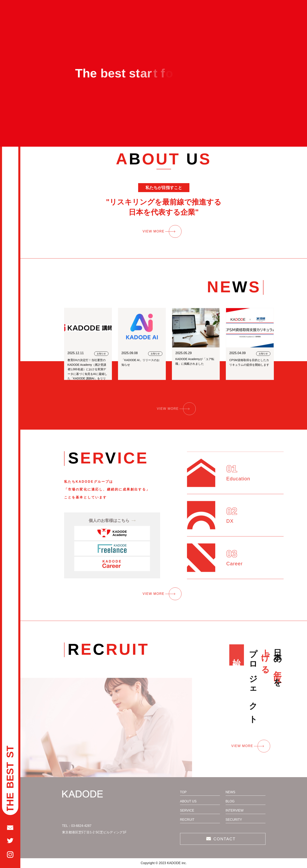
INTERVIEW (235, 811)
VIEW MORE (154, 231)
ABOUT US (188, 801)
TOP (183, 792)
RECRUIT (187, 820)
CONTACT (225, 839)
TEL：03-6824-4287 (77, 826)
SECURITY (234, 820)
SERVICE (187, 811)
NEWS (231, 792)
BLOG (230, 801)
